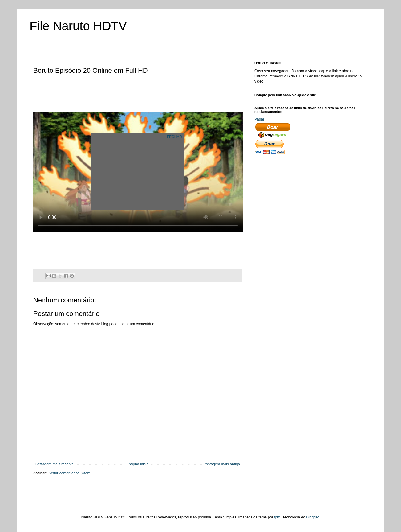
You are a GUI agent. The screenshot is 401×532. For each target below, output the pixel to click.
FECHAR (174, 137)
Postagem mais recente (54, 464)
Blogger (312, 517)
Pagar (259, 119)
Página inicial (138, 464)
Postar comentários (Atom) (70, 473)
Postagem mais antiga (222, 464)
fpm (277, 517)
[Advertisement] (145, 93)
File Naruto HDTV (78, 26)
